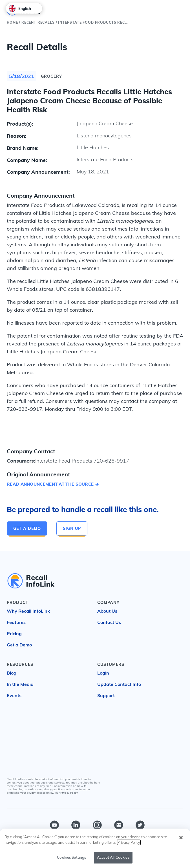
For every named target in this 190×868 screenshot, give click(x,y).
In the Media (20, 684)
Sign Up (72, 528)
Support (106, 695)
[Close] (181, 838)
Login (103, 673)
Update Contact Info (119, 684)
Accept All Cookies (113, 857)
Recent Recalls (38, 22)
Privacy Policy (69, 793)
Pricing (14, 633)
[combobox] (24, 8)
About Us (107, 611)
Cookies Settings (71, 857)
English (20, 8)
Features (16, 622)
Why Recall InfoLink (28, 611)
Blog (12, 673)
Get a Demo (27, 528)
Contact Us (109, 622)
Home (12, 22)
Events (14, 695)
